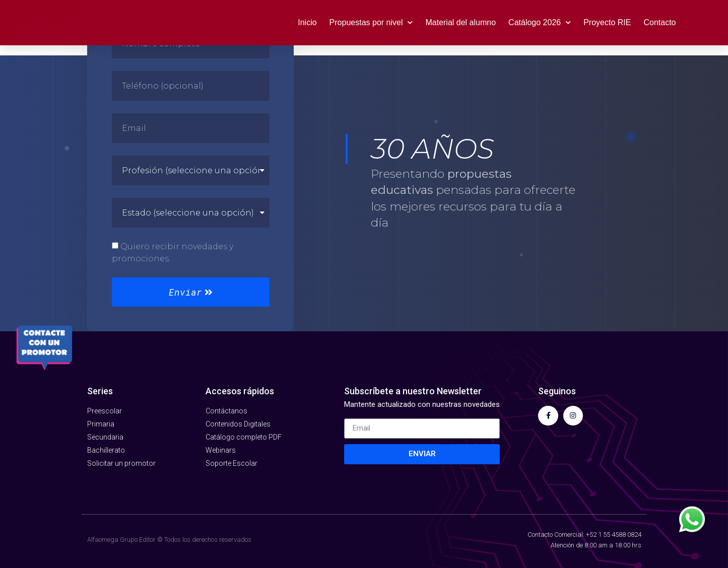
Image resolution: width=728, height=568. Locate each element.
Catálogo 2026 (540, 22)
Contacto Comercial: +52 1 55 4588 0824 (584, 535)
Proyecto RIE (607, 22)
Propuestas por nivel (371, 22)
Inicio (307, 22)
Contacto (659, 22)
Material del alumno (460, 22)
